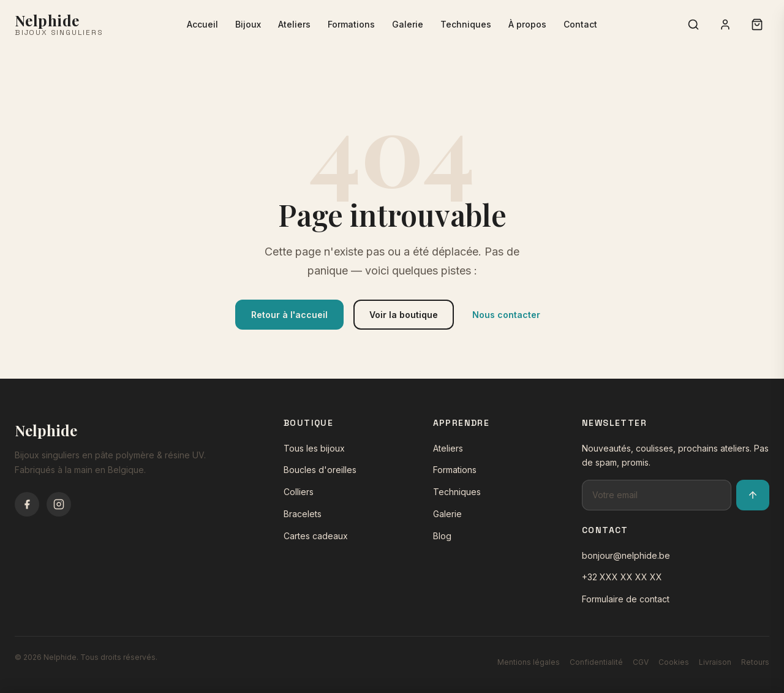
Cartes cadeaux (316, 536)
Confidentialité (596, 662)
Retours (755, 662)
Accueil (202, 24)
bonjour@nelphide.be (626, 555)
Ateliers (294, 24)
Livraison (715, 662)
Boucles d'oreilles (320, 470)
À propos (527, 24)
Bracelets (303, 514)
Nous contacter (506, 315)
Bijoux (248, 24)
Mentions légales (529, 662)
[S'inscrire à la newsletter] (753, 495)
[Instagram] (59, 504)
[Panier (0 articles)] (757, 25)
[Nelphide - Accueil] (59, 25)
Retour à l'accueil (289, 315)
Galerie (408, 24)
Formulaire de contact (626, 599)
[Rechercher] (693, 25)
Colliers (299, 492)
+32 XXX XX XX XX (622, 577)
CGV (641, 662)
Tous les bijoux (314, 448)
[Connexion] (725, 25)
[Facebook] (27, 504)
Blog (442, 536)
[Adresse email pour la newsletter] (657, 495)
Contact (580, 24)
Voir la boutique (404, 315)
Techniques (466, 24)
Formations (351, 24)
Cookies (674, 662)
